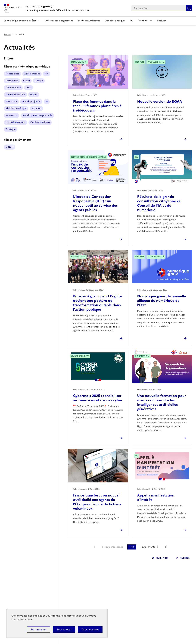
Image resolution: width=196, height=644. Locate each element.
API (47, 74)
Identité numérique (16, 108)
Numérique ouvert (16, 122)
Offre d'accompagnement (59, 21)
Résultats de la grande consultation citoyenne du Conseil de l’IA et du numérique (159, 203)
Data (29, 88)
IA (131, 21)
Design (34, 95)
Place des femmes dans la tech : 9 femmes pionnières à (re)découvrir (97, 106)
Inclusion (36, 108)
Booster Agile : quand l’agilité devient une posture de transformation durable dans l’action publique (97, 303)
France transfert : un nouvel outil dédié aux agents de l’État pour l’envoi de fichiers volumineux (97, 502)
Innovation (12, 115)
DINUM (10, 147)
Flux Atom (162, 558)
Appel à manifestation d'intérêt (156, 498)
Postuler (162, 21)
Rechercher (189, 8)
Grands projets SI (31, 102)
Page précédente (114, 547)
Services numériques (89, 21)
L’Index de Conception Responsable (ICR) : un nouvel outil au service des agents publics (95, 203)
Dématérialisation (15, 95)
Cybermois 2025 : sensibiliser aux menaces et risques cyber (98, 398)
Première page (94, 547)
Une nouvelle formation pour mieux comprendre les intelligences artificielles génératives (162, 402)
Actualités (143, 21)
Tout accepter (90, 629)
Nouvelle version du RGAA (160, 102)
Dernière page (166, 547)
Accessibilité (12, 74)
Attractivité (12, 81)
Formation (11, 102)
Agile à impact (32, 74)
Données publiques (115, 21)
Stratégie (11, 129)
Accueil (7, 34)
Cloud (26, 81)
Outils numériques (40, 122)
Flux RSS (185, 558)
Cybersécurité (13, 88)
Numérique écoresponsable (37, 115)
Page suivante (148, 547)
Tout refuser (64, 629)
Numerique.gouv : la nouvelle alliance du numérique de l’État (162, 301)
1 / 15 (132, 547)
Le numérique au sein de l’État (20, 21)
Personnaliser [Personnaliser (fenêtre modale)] (39, 629)
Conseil (39, 81)
